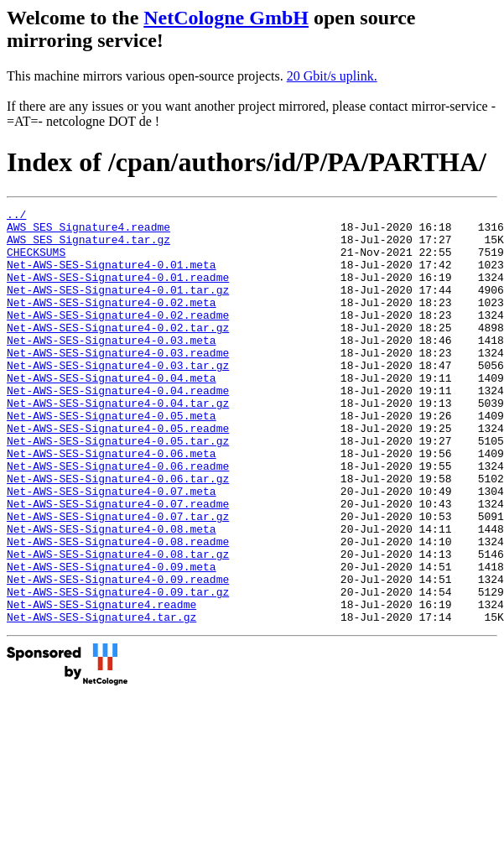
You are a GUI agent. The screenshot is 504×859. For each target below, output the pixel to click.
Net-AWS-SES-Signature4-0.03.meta (112, 367)
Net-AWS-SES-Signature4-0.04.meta (112, 413)
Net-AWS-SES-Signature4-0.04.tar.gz (118, 443)
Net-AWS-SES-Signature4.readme (101, 685)
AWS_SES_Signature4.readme (88, 232)
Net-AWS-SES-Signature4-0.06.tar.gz (118, 534)
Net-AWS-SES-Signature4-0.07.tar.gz (118, 579)
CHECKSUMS (36, 262)
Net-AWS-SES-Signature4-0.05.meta (112, 458)
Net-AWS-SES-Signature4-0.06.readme (118, 518)
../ (16, 216)
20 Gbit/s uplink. (332, 76)
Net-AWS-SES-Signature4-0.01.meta (112, 277)
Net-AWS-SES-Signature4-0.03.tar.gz (118, 398)
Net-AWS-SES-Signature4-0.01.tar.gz (118, 307)
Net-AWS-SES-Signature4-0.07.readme (118, 564)
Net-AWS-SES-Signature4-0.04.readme (118, 428)
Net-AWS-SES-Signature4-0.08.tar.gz (118, 624)
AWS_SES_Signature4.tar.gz (88, 247)
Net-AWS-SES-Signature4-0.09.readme (118, 654)
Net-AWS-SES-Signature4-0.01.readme (118, 292)
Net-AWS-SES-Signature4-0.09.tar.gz (118, 669)
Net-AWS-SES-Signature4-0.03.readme (118, 383)
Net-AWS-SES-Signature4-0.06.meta (112, 503)
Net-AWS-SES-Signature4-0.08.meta (112, 594)
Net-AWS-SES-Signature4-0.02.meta (112, 322)
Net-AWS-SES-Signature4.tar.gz (101, 700)
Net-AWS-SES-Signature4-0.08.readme (118, 609)
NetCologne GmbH (226, 18)
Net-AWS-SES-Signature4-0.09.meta (112, 639)
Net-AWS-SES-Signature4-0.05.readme (118, 473)
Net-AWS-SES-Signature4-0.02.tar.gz (118, 352)
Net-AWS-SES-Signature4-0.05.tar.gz (118, 488)
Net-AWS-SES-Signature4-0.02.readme (118, 337)
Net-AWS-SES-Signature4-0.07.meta (112, 549)
